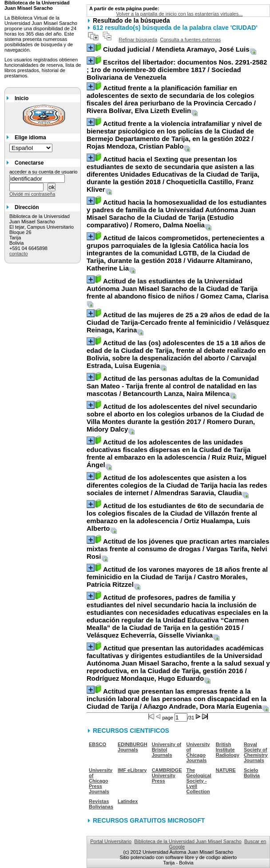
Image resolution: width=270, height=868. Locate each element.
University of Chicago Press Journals (101, 781)
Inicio (22, 98)
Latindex (128, 801)
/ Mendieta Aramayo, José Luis (176, 49)
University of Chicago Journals (198, 752)
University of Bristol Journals (167, 750)
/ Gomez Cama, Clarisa (177, 289)
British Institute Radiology (228, 750)
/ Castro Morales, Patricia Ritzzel (177, 577)
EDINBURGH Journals (133, 747)
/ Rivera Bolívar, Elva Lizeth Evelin (171, 99)
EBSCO (97, 744)
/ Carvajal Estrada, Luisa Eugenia (176, 354)
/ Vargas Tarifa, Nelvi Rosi (178, 549)
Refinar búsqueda (138, 40)
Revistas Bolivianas (101, 804)
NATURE (226, 770)
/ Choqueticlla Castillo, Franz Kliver (173, 174)
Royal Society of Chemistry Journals (256, 752)
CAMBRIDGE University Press (167, 775)
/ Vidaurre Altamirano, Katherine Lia (175, 253)
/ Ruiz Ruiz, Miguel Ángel (177, 453)
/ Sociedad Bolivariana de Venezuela (177, 70)
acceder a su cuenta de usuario (44, 172)
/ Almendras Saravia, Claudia (177, 485)
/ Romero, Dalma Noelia (177, 214)
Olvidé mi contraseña (32, 194)
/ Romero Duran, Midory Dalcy (175, 418)
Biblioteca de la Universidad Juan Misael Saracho (188, 841)
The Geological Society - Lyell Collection (199, 781)
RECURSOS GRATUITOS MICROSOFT (149, 820)
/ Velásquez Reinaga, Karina (178, 322)
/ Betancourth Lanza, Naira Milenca (173, 386)
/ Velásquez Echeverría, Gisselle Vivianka (177, 616)
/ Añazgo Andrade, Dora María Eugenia (177, 699)
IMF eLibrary (132, 770)
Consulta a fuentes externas (190, 40)
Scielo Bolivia (252, 773)
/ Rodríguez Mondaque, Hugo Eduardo (178, 663)
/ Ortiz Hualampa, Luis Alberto (175, 517)
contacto (19, 254)
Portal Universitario (111, 841)
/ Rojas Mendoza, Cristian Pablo (174, 135)
